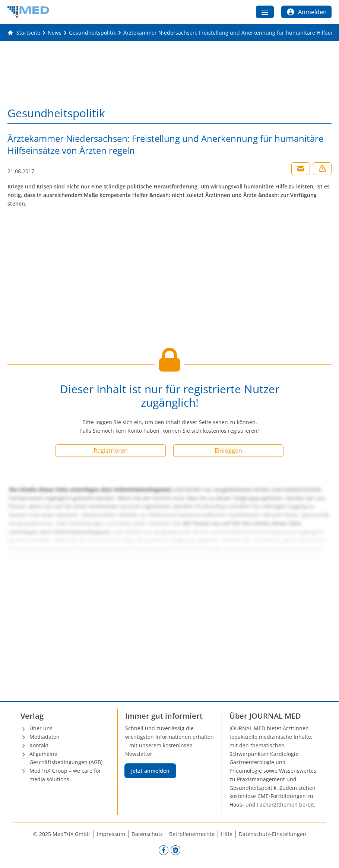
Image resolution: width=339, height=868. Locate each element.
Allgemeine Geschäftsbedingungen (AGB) (66, 758)
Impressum (111, 834)
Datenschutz (147, 834)
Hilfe (227, 834)
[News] (55, 33)
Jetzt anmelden (150, 771)
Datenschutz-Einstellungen (273, 834)
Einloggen (228, 451)
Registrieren (111, 451)
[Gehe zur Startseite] (24, 33)
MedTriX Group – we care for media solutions (65, 775)
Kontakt (39, 745)
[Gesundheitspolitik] (92, 33)
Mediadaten (45, 737)
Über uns (41, 728)
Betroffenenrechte (192, 834)
